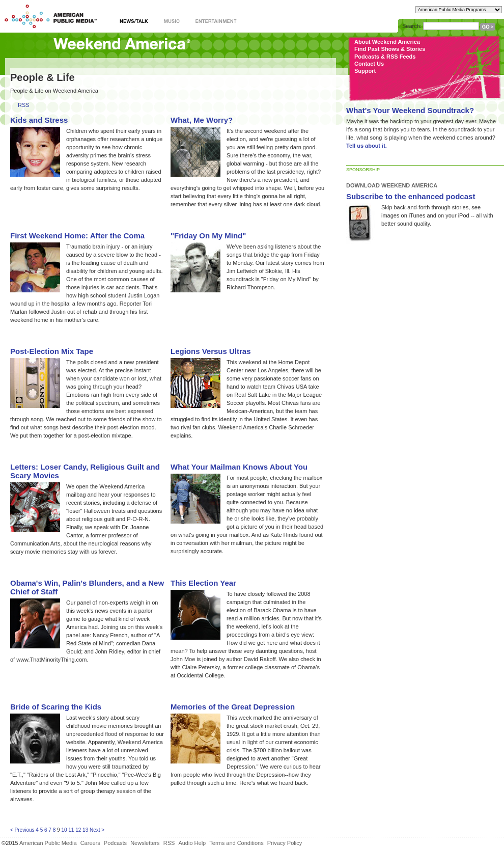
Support (365, 71)
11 (71, 830)
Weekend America (122, 45)
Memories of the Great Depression (233, 707)
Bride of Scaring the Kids (56, 707)
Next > (97, 830)
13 (85, 830)
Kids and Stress (39, 120)
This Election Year (203, 583)
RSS (24, 105)
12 (78, 830)
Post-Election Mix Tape (52, 351)
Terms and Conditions (236, 843)
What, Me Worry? (202, 120)
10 (64, 830)
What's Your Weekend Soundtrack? (410, 110)
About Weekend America (387, 42)
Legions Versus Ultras (211, 351)
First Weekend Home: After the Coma (77, 236)
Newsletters (145, 843)
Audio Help (192, 843)
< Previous (22, 830)
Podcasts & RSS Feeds (385, 57)
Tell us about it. (367, 146)
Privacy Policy (285, 843)
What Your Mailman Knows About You (239, 467)
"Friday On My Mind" (208, 236)
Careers (90, 843)
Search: (412, 26)
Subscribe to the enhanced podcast (411, 196)
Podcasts (115, 843)
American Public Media (48, 843)
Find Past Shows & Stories (390, 49)
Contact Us (369, 64)
